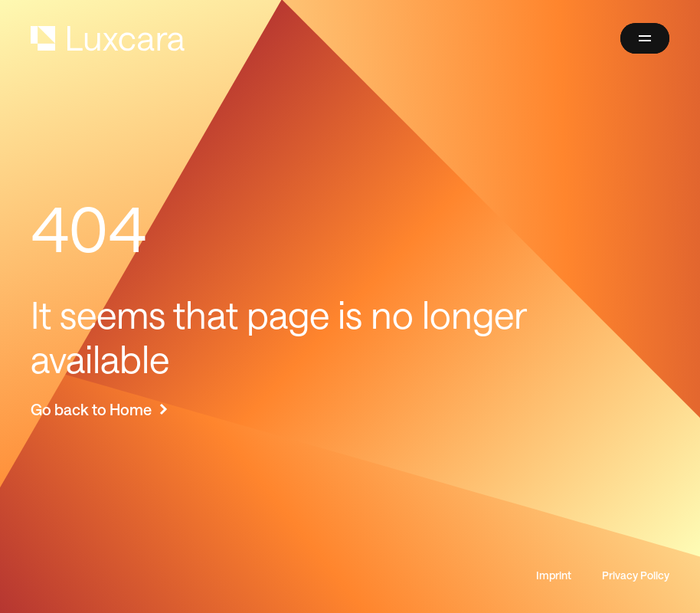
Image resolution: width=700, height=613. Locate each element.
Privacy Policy (636, 575)
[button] (645, 38)
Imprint (554, 575)
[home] (108, 39)
